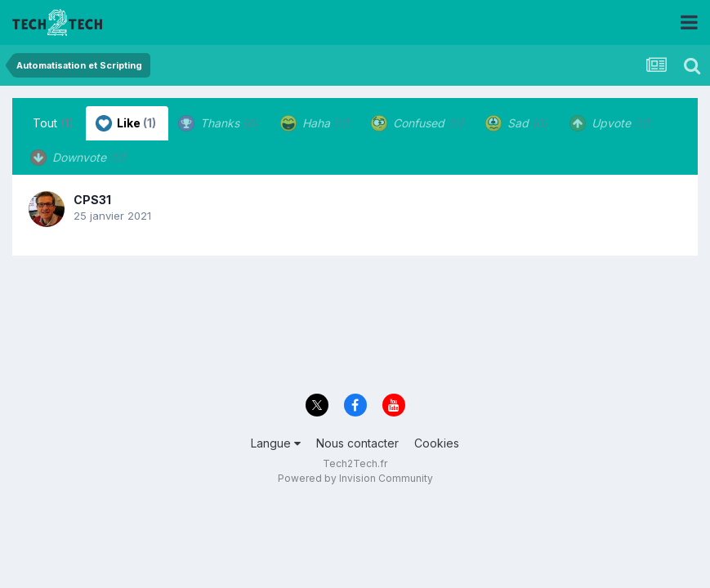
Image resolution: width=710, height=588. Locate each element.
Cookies (437, 443)
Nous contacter (357, 443)
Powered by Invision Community (355, 478)
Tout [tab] (53, 123)
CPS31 (92, 200)
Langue (276, 443)
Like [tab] (126, 123)
